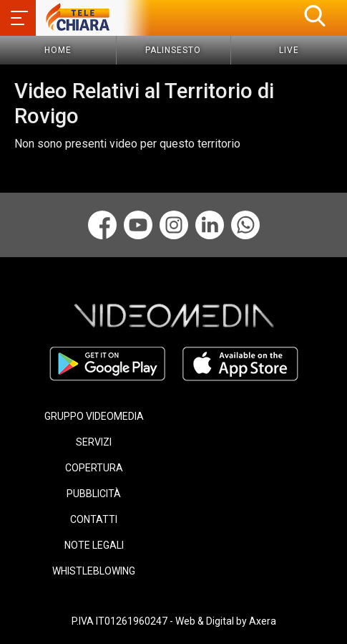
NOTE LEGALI (94, 545)
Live (289, 50)
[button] (315, 16)
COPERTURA (94, 468)
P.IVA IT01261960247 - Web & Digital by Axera (174, 621)
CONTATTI (94, 519)
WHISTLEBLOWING (94, 571)
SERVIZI (94, 442)
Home (58, 50)
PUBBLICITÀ (94, 494)
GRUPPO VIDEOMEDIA (94, 416)
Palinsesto (173, 50)
